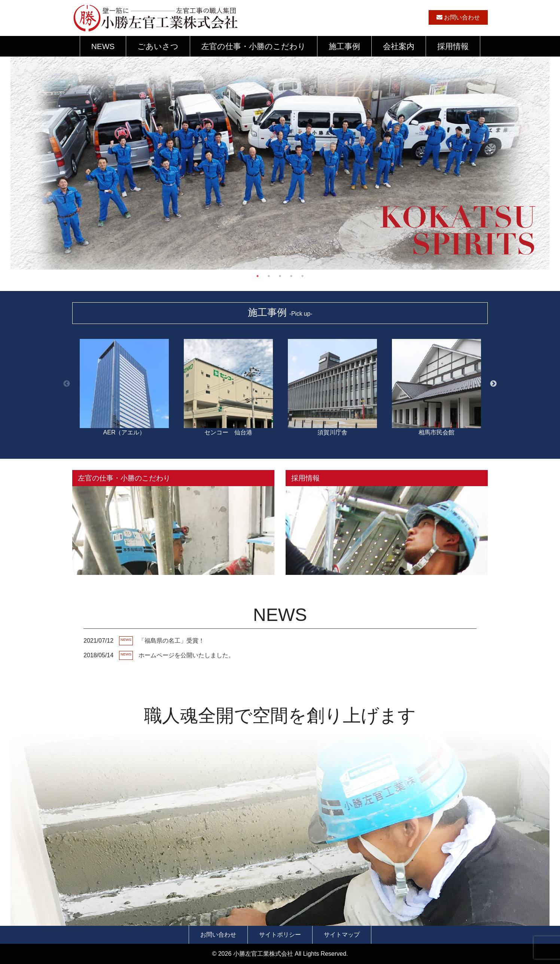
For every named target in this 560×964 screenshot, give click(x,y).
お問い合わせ (458, 17)
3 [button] (280, 276)
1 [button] (258, 276)
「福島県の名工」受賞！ (171, 641)
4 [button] (291, 276)
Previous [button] (67, 384)
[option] (280, 219)
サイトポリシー (280, 935)
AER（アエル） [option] (124, 384)
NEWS (103, 46)
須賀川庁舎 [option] (332, 384)
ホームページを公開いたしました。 (186, 655)
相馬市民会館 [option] (436, 384)
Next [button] (493, 384)
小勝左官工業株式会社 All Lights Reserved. (291, 954)
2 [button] (269, 276)
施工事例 (344, 46)
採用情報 (453, 46)
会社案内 (399, 46)
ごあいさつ (158, 46)
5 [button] (302, 276)
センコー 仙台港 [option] (228, 384)
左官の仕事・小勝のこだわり (254, 46)
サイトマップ (342, 935)
